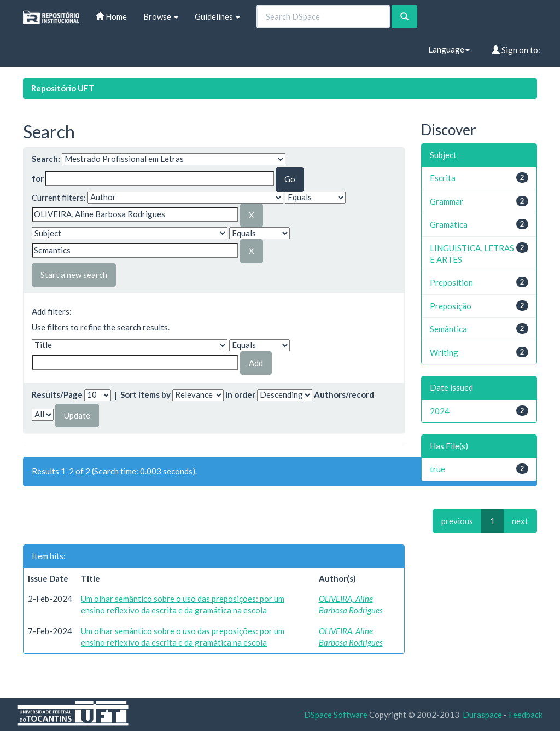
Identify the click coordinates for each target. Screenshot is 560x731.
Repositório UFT (63, 88)
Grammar (447, 201)
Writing (444, 352)
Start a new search (74, 275)
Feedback (526, 715)
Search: (46, 159)
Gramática (449, 224)
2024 (440, 411)
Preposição (451, 306)
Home (111, 16)
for (38, 178)
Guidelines (217, 16)
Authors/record (344, 394)
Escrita (443, 178)
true (437, 469)
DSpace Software (336, 715)
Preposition (451, 282)
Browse (161, 16)
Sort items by (145, 394)
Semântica (448, 329)
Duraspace (482, 715)
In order (240, 394)
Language (449, 49)
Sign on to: (516, 50)
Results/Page (57, 394)
